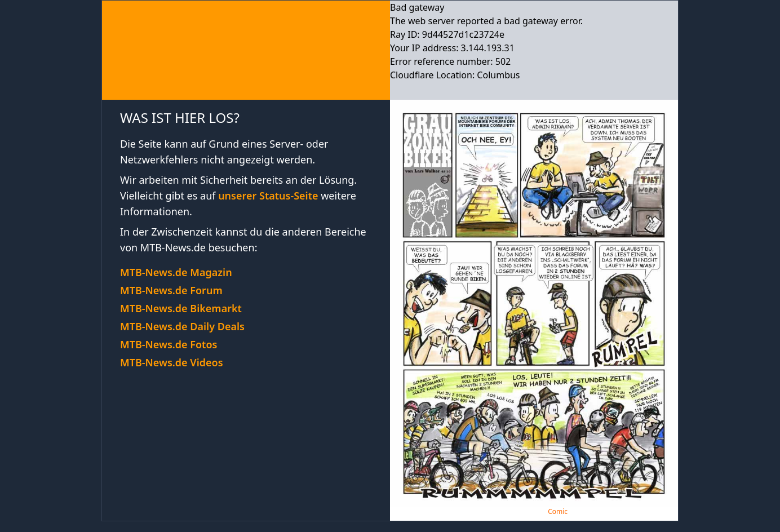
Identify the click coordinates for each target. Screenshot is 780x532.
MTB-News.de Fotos (169, 344)
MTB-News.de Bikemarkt (181, 308)
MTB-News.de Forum (171, 290)
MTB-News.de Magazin (176, 272)
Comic (558, 511)
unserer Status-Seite (268, 196)
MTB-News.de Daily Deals (182, 326)
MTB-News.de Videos (172, 362)
